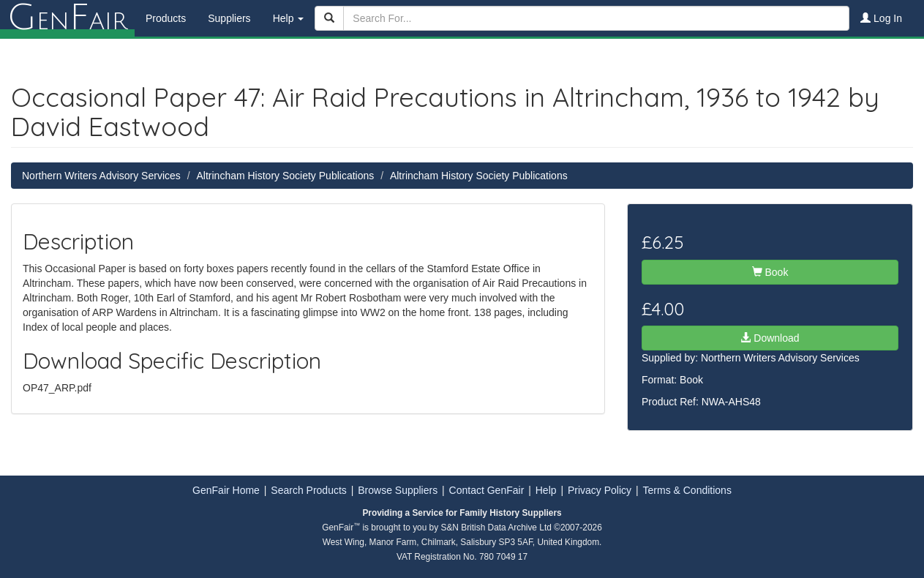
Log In (881, 18)
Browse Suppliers (398, 490)
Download (770, 338)
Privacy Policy (600, 490)
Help (546, 490)
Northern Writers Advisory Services (101, 176)
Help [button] (289, 18)
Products (166, 18)
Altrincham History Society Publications (285, 176)
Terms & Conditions (687, 490)
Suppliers (229, 18)
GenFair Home (226, 490)
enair (67, 18)
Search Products (309, 490)
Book (770, 272)
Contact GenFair (487, 490)
